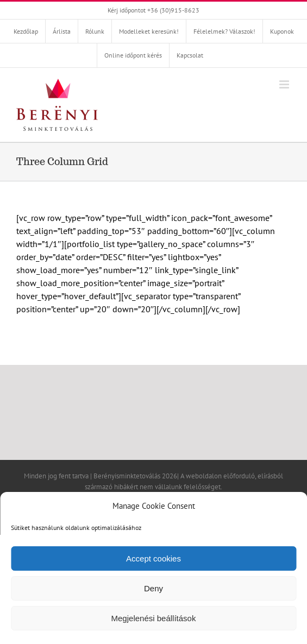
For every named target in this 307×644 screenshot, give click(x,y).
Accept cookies (153, 558)
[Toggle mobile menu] (285, 84)
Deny (153, 588)
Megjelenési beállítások (154, 618)
